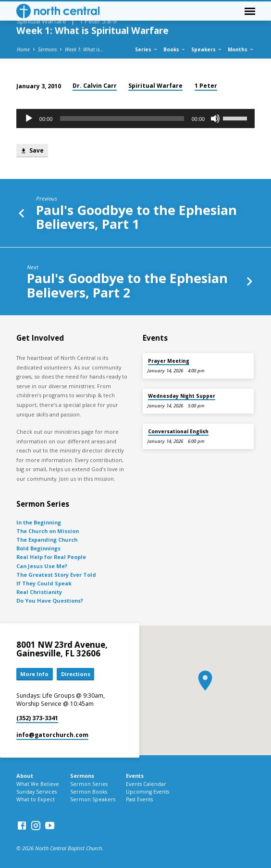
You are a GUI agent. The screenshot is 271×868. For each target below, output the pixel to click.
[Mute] (215, 119)
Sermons (47, 49)
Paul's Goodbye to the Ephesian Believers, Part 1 (136, 217)
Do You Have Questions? (50, 600)
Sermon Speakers (93, 799)
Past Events (139, 799)
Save (32, 151)
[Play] (29, 119)
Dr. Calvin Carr (95, 86)
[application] (135, 119)
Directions (76, 674)
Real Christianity (39, 592)
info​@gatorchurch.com (52, 735)
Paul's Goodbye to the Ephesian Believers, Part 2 (127, 285)
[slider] (122, 119)
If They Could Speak (44, 583)
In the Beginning (39, 522)
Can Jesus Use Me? (42, 566)
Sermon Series (89, 784)
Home (23, 49)
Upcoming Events (148, 792)
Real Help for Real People (51, 557)
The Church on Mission (48, 531)
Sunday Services (37, 792)
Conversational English (178, 431)
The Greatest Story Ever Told (56, 575)
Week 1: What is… (84, 49)
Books (175, 49)
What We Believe (38, 784)
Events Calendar (146, 784)
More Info (34, 674)
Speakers (207, 49)
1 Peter (206, 86)
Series (147, 49)
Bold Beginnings (38, 548)
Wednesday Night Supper (182, 396)
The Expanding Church (47, 540)
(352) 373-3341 (37, 718)
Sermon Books (89, 792)
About (25, 776)
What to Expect (36, 799)
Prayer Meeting (169, 361)
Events (135, 776)
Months (241, 49)
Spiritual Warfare (155, 86)
